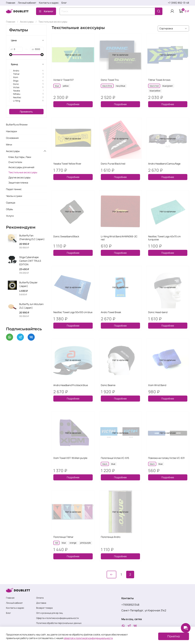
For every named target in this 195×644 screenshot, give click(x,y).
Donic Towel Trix (110, 80)
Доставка (41, 603)
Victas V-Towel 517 (63, 80)
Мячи (9, 145)
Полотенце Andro (111, 537)
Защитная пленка (18, 183)
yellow (66, 86)
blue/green (168, 86)
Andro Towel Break (111, 312)
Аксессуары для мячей (21, 167)
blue (57, 86)
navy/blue (120, 86)
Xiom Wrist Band (157, 385)
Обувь (10, 209)
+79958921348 (130, 605)
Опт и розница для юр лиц (50, 613)
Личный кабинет (27, 3)
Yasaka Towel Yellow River (67, 164)
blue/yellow (155, 91)
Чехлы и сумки (14, 196)
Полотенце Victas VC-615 (115, 458)
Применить (26, 112)
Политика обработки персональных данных (59, 623)
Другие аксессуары (19, 177)
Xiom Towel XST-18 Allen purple (70, 458)
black (105, 464)
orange (73, 543)
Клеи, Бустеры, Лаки (20, 157)
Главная (11, 3)
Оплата (40, 598)
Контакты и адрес (49, 3)
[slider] (11, 55)
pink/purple (85, 543)
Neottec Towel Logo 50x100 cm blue (73, 312)
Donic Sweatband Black (66, 236)
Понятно (174, 636)
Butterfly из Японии (17, 125)
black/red (154, 86)
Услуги (10, 216)
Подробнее (73, 104)
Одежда (11, 203)
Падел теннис (14, 189)
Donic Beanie (108, 385)
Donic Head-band (158, 312)
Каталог (46, 11)
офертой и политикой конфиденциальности (88, 638)
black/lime (107, 86)
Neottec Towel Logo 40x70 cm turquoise (164, 238)
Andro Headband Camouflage (164, 164)
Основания (12, 138)
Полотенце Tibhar (63, 537)
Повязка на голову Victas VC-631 (166, 458)
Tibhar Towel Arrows (159, 80)
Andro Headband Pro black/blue (71, 385)
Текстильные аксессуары (23, 172)
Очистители (15, 162)
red (56, 543)
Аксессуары (27, 22)
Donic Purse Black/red (113, 164)
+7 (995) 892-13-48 (178, 3)
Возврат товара (44, 608)
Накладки (11, 131)
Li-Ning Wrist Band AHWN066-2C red (119, 238)
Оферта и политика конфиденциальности (57, 618)
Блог (64, 3)
